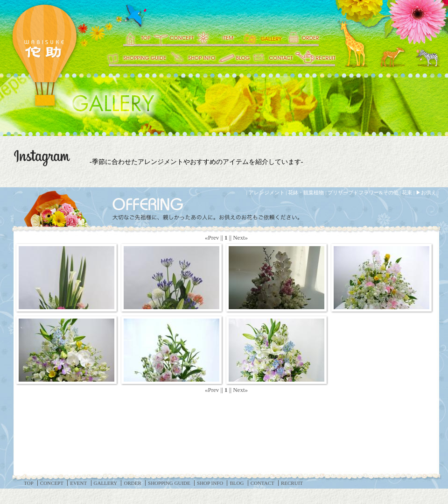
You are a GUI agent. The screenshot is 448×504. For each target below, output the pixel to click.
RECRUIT (315, 58)
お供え (429, 192)
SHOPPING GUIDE (136, 58)
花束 (407, 192)
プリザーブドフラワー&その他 (363, 192)
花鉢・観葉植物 (306, 192)
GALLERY (264, 37)
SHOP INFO (194, 58)
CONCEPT (173, 37)
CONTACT (273, 58)
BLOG (234, 58)
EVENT (218, 37)
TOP (132, 37)
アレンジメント (267, 192)
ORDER (310, 37)
